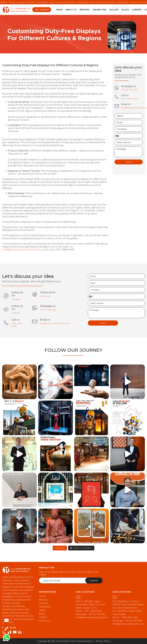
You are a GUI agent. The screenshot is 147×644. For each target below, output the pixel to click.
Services (84, 10)
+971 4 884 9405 (93, 611)
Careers (137, 10)
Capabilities (99, 10)
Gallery (114, 10)
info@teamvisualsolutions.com (21, 250)
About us (71, 10)
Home (59, 10)
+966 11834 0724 (130, 617)
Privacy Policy (103, 641)
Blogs (125, 10)
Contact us (45, 621)
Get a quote (42, 10)
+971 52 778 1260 (97, 614)
